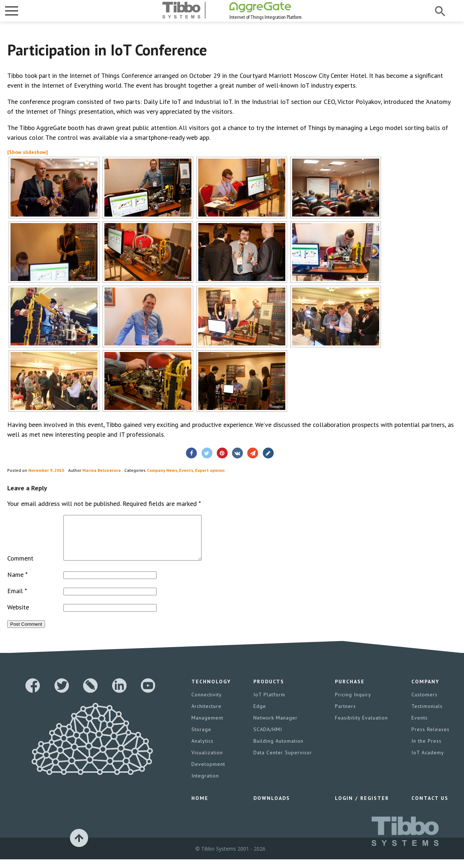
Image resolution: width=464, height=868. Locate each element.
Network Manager (275, 726)
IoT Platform (269, 703)
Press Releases (430, 738)
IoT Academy (428, 761)
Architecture (206, 715)
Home (200, 807)
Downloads (272, 807)
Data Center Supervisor (283, 761)
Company (425, 690)
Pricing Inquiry (353, 703)
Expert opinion (210, 470)
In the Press (426, 750)
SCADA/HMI (268, 738)
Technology (211, 690)
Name (17, 583)
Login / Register (362, 807)
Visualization (207, 761)
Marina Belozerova (101, 470)
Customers (424, 703)
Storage (201, 738)
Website (18, 616)
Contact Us (430, 807)
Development (208, 773)
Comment (20, 567)
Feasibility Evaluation (361, 726)
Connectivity (207, 703)
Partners (345, 715)
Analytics (202, 750)
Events (186, 470)
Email (17, 599)
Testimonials (427, 715)
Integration (205, 784)
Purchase (350, 690)
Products (269, 690)
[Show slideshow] (28, 152)
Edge (260, 715)
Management (207, 726)
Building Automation (278, 750)
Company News (162, 470)
